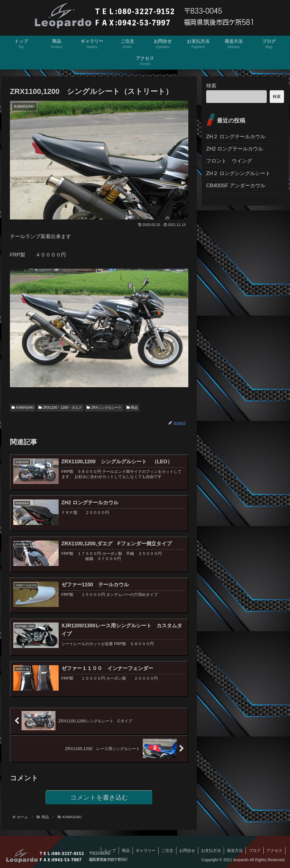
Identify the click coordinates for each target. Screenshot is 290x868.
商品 (132, 408)
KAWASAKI (23, 408)
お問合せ (187, 850)
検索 (211, 86)
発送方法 (235, 850)
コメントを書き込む (99, 797)
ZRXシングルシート (104, 408)
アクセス (274, 850)
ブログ (255, 850)
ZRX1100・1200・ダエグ (60, 408)
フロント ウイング (229, 161)
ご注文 (167, 850)
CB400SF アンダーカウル (236, 186)
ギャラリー (146, 850)
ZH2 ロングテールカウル (235, 149)
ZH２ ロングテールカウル (236, 137)
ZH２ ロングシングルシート (238, 173)
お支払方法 (211, 850)
